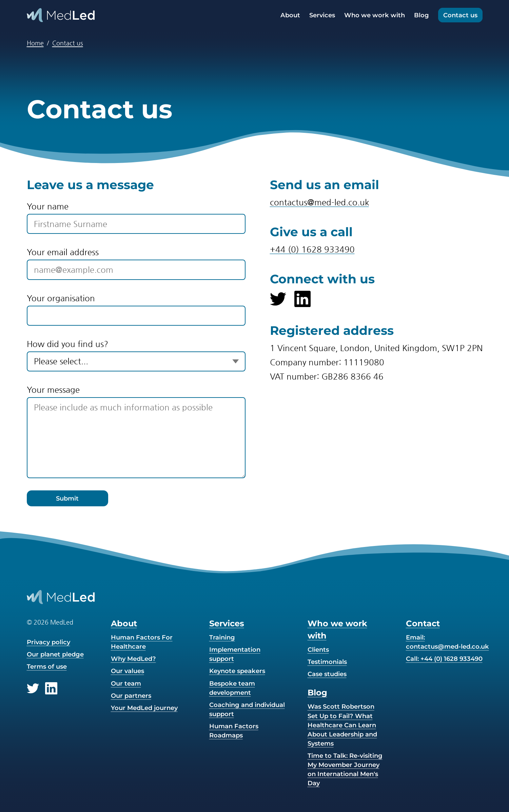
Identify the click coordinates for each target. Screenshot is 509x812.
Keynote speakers (237, 671)
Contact (423, 623)
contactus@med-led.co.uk (319, 202)
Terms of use (47, 666)
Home (35, 43)
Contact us (460, 15)
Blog (422, 15)
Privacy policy (48, 642)
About (290, 15)
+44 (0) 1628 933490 (312, 249)
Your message (53, 390)
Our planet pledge (55, 654)
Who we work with (375, 15)
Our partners (131, 696)
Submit (67, 498)
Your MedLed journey (144, 708)
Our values (128, 671)
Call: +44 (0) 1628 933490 (444, 659)
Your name (48, 206)
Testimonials (327, 662)
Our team (126, 683)
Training (222, 637)
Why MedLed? (133, 659)
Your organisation (61, 298)
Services (322, 15)
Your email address (63, 252)
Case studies (327, 674)
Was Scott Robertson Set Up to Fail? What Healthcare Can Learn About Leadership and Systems (342, 725)
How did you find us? (67, 344)
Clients (318, 649)
